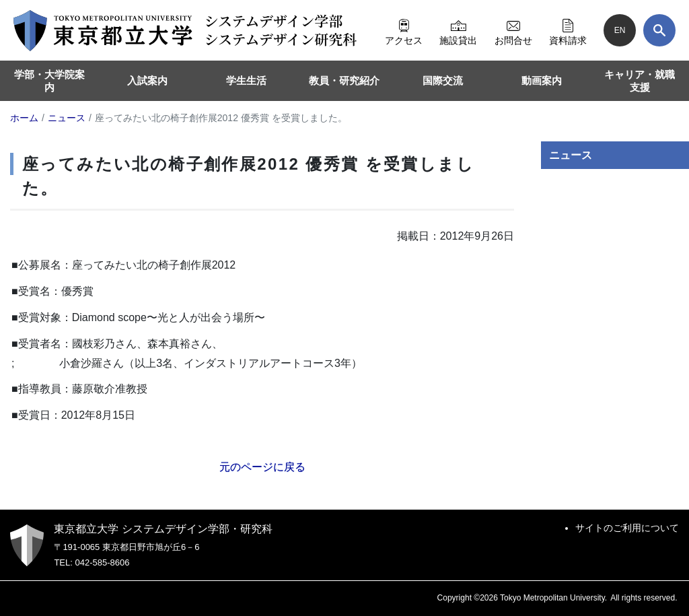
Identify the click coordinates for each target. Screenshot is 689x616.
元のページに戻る (262, 467)
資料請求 (568, 30)
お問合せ (513, 30)
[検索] (659, 30)
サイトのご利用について (627, 528)
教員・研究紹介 (344, 80)
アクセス (404, 30)
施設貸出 (458, 30)
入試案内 (147, 80)
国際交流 (443, 80)
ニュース (571, 155)
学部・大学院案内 (49, 81)
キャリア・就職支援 (640, 81)
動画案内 (542, 80)
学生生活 (246, 80)
